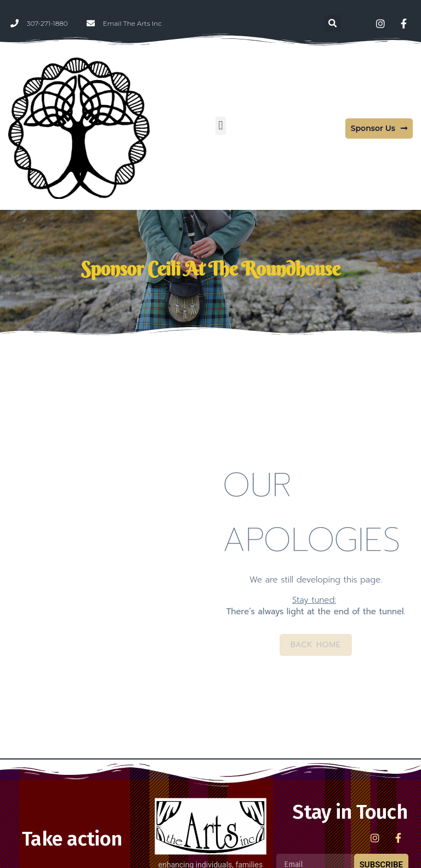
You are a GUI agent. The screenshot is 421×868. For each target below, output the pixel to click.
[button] (332, 23)
